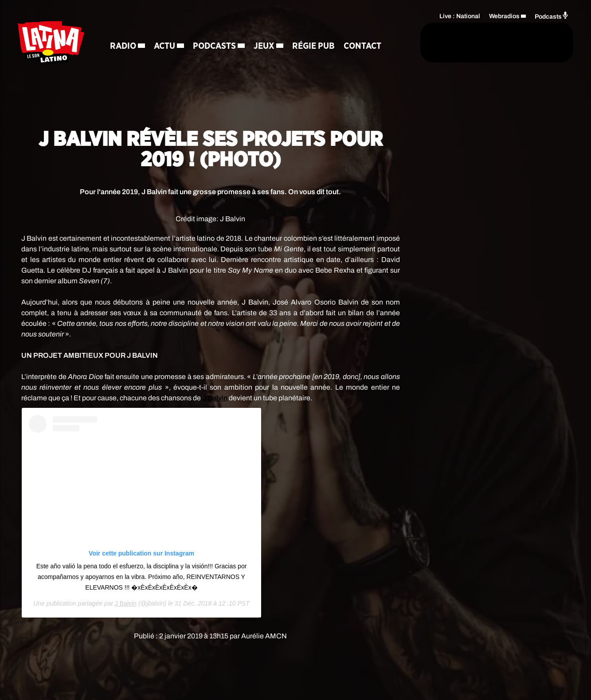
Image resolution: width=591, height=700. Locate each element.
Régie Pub (315, 31)
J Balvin (126, 603)
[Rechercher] (382, 43)
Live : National (460, 16)
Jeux (265, 31)
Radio (124, 31)
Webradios (504, 16)
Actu (166, 31)
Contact (130, 62)
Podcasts (216, 31)
